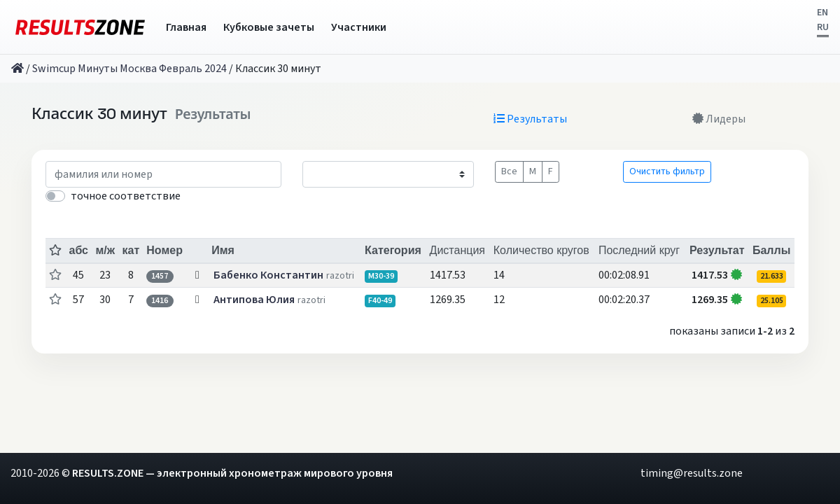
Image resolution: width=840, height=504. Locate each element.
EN (822, 13)
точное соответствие (126, 196)
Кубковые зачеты (269, 27)
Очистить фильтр (667, 171)
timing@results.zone (692, 473)
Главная (186, 27)
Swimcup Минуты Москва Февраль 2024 (129, 69)
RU (823, 27)
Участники (359, 27)
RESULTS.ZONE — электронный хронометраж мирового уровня (232, 473)
